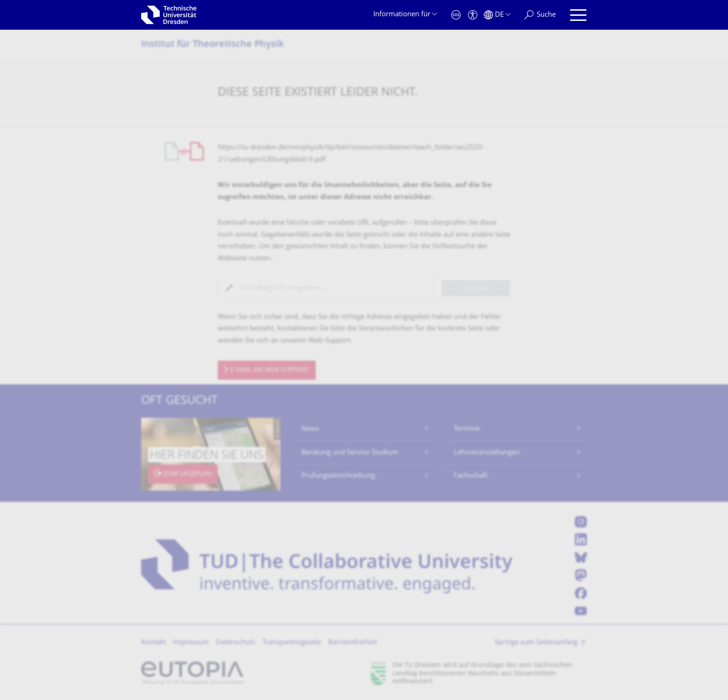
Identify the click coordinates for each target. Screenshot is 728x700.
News (310, 429)
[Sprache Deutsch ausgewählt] (497, 15)
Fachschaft (471, 476)
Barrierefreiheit (353, 643)
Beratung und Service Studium (350, 453)
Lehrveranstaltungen (487, 453)
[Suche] (540, 15)
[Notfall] (456, 15)
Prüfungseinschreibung (338, 476)
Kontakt (153, 643)
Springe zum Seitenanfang (536, 643)
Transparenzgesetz (292, 643)
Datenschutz (236, 643)
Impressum (191, 643)
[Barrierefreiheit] (473, 15)
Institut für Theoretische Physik (212, 45)
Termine (467, 429)
